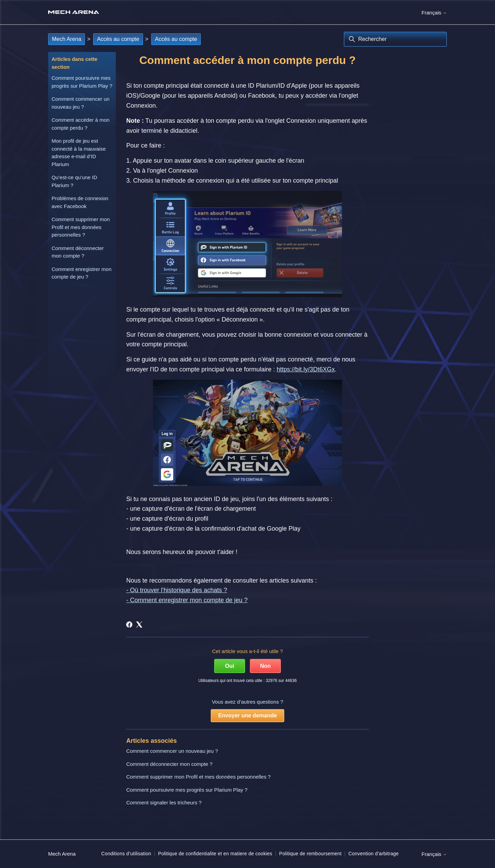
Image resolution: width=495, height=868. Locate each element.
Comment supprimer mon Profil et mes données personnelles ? (81, 227)
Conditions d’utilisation (126, 854)
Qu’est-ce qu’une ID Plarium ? (74, 181)
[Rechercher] (395, 39)
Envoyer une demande (248, 715)
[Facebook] (129, 625)
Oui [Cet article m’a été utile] (230, 666)
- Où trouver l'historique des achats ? (177, 590)
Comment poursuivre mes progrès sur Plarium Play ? (82, 82)
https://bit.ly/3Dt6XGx (306, 369)
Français (434, 13)
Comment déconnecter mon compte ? (78, 252)
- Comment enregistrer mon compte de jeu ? (187, 600)
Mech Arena (67, 39)
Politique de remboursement (310, 854)
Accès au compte (118, 39)
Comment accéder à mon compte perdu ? (80, 124)
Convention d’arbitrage (373, 854)
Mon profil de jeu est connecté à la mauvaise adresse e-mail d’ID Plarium (79, 153)
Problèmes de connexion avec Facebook (80, 202)
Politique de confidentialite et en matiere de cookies (215, 854)
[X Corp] (139, 625)
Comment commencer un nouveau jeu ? (80, 103)
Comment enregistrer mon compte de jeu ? (81, 273)
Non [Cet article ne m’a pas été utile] (266, 666)
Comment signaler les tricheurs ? (164, 802)
